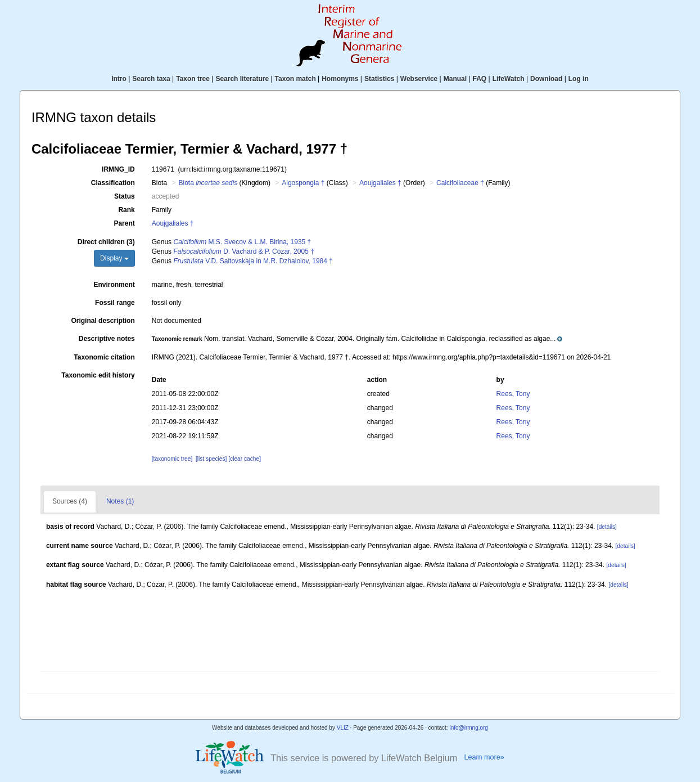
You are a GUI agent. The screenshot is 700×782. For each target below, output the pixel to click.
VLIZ (343, 728)
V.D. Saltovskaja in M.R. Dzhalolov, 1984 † (253, 261)
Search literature (242, 79)
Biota (208, 183)
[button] (357, 339)
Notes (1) (120, 501)
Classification (113, 183)
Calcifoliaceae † (460, 183)
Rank (126, 210)
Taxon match (295, 79)
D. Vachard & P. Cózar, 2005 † (243, 251)
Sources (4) (70, 501)
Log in (579, 79)
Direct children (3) (106, 242)
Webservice (419, 79)
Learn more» (484, 757)
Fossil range (115, 303)
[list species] (211, 459)
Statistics (379, 79)
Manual (455, 79)
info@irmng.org (469, 728)
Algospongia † (303, 183)
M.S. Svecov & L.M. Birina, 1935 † (242, 242)
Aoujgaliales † (380, 183)
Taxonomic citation (104, 357)
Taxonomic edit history (98, 375)
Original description (103, 321)
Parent (124, 223)
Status (125, 196)
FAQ (480, 79)
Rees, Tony (513, 394)
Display (114, 258)
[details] (607, 527)
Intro (119, 79)
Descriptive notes (107, 339)
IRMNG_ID (118, 169)
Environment (114, 285)
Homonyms (340, 79)
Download (546, 79)
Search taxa (151, 79)
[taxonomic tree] (172, 459)
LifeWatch (509, 79)
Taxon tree (193, 79)
